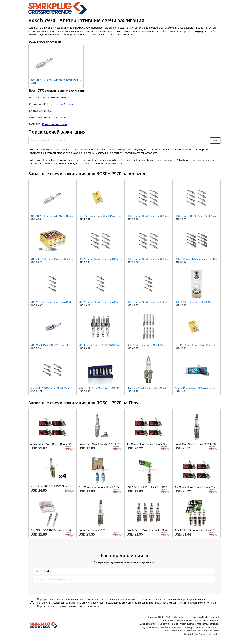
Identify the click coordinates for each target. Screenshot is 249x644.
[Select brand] (124, 571)
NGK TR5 (35, 124)
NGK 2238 (36, 117)
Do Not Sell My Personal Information (202, 634)
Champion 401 (39, 104)
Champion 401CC (40, 111)
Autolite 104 (37, 97)
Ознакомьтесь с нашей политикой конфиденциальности (191, 631)
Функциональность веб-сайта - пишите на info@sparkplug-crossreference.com (181, 627)
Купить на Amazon (59, 97)
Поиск (215, 140)
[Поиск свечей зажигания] (120, 140)
